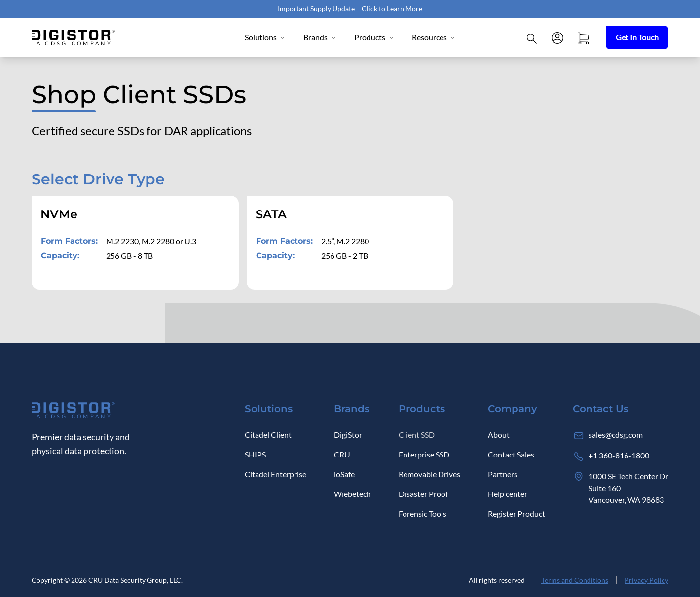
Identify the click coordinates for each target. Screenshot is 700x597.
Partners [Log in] (503, 474)
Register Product (516, 513)
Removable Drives (429, 474)
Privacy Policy (646, 580)
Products (374, 37)
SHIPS (255, 454)
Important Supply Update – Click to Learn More (350, 9)
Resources (434, 37)
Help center (508, 494)
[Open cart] (583, 37)
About (499, 435)
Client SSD (417, 435)
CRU (342, 454)
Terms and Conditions (575, 580)
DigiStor (348, 435)
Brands (320, 37)
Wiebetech (352, 494)
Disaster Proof (423, 494)
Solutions (265, 37)
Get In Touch (637, 37)
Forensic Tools (423, 513)
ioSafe (344, 474)
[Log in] (557, 37)
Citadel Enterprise (276, 474)
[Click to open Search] (532, 37)
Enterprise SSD (424, 454)
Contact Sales (511, 454)
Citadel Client (268, 435)
